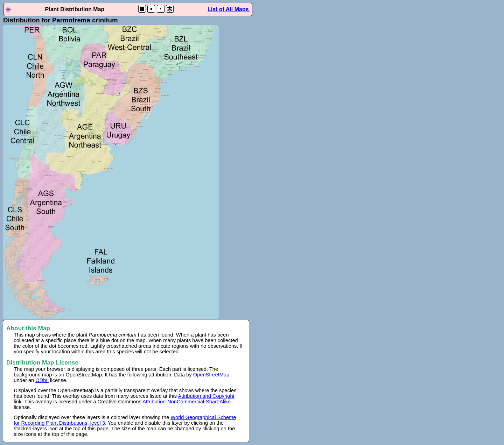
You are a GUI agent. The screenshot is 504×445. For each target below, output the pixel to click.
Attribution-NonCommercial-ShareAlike (187, 402)
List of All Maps (229, 9)
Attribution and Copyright (206, 396)
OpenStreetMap (211, 375)
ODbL (42, 380)
